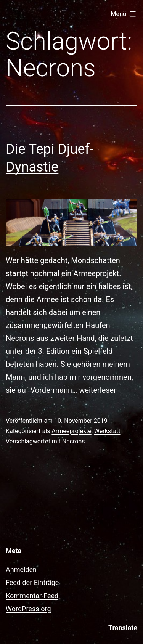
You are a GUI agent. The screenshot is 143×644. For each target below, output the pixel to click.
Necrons (74, 441)
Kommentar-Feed (32, 596)
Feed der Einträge (32, 582)
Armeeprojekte (71, 431)
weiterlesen (98, 390)
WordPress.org (28, 609)
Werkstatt (107, 431)
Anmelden (21, 569)
